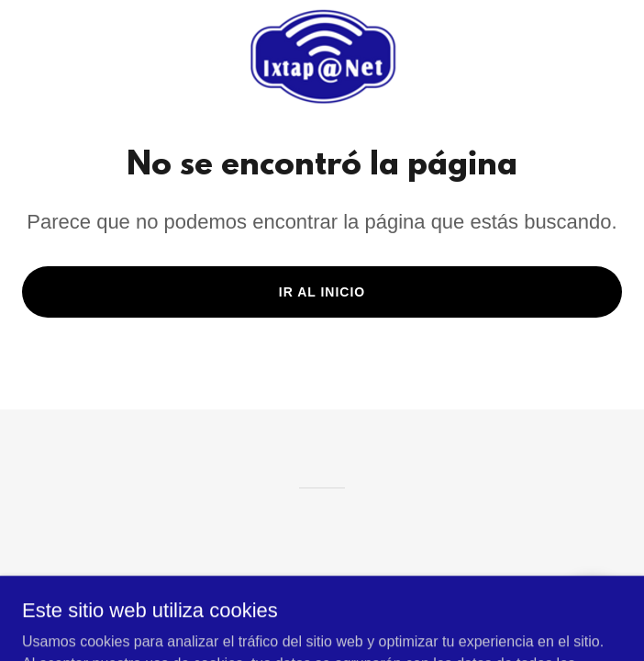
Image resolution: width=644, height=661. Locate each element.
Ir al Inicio (322, 292)
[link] (322, 56)
